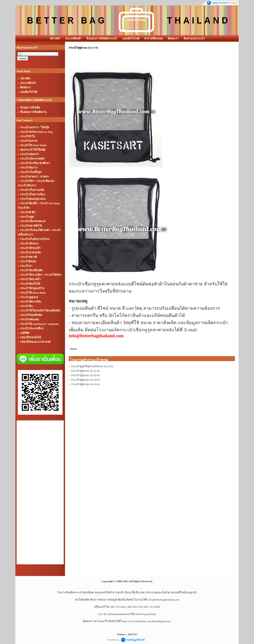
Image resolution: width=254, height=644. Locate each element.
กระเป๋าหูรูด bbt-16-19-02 (85, 380)
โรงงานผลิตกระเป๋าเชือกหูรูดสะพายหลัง (135, 330)
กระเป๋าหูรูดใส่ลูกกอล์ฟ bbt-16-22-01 (92, 366)
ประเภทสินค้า (73, 38)
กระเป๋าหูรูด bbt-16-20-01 (85, 375)
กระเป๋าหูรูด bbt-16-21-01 (85, 371)
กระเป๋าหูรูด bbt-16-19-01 (85, 384)
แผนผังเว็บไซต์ (131, 38)
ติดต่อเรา (173, 38)
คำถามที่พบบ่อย (154, 38)
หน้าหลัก (55, 38)
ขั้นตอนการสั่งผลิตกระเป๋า (102, 38)
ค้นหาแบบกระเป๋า (194, 38)
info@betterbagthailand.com (163, 600)
